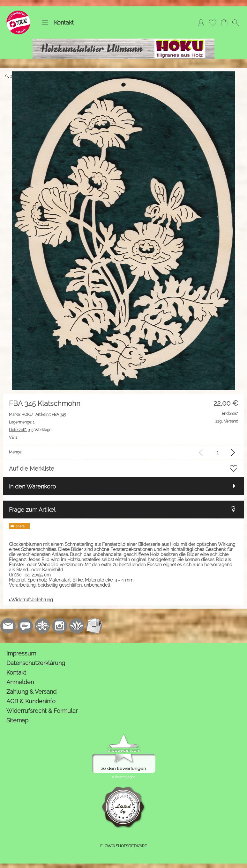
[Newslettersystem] (94, 626)
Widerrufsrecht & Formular (42, 711)
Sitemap (17, 720)
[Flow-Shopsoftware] (77, 626)
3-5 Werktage (30, 430)
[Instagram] (60, 626)
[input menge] (217, 452)
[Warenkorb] (224, 23)
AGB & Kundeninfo (31, 701)
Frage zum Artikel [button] (32, 510)
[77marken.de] (25, 626)
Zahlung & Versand (31, 692)
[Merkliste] (213, 23)
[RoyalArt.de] (42, 626)
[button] (45, 23)
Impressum (21, 653)
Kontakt (64, 22)
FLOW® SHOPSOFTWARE (123, 846)
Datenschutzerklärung (36, 663)
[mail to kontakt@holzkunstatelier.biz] (8, 626)
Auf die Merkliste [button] (32, 469)
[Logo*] (18, 13)
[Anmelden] (201, 23)
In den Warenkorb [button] (32, 486)
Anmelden (20, 682)
